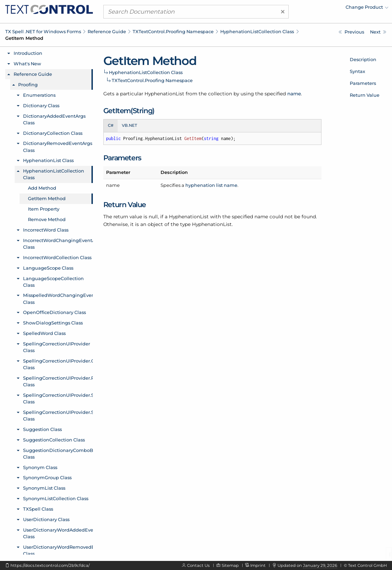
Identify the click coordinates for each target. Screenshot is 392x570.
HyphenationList (164, 94)
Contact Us (198, 565)
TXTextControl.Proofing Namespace (173, 31)
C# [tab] (111, 125)
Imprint (258, 565)
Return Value (365, 95)
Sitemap (230, 565)
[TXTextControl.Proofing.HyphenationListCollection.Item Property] (378, 32)
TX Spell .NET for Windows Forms (43, 31)
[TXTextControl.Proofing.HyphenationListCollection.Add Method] (351, 32)
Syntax (357, 71)
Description (363, 59)
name (294, 94)
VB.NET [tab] (130, 125)
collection (220, 94)
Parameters (363, 83)
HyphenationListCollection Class (257, 31)
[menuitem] (327, 9)
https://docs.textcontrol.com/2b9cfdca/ (50, 565)
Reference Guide (107, 31)
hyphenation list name (211, 185)
